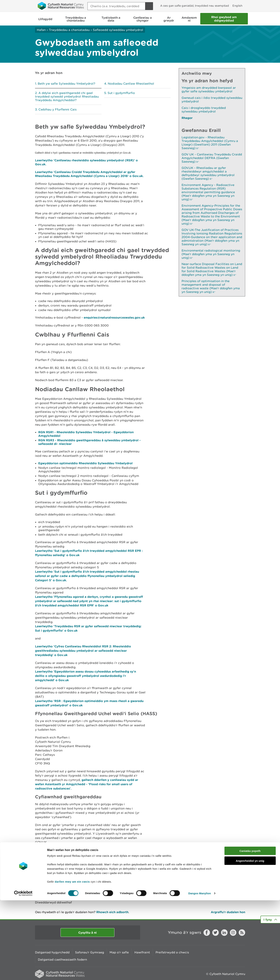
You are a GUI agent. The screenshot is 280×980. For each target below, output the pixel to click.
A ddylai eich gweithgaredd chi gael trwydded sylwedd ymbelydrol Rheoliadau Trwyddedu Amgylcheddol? (67, 96)
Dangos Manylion (200, 973)
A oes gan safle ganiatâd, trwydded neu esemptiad (195, 6)
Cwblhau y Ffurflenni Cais (57, 109)
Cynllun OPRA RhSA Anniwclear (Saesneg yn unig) (76, 869)
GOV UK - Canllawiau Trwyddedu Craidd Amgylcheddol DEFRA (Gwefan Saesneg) (212, 158)
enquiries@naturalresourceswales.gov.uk (114, 317)
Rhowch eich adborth (112, 912)
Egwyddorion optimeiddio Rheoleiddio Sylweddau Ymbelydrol (85, 463)
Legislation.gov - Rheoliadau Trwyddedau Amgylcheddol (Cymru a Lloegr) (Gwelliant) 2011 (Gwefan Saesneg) (210, 143)
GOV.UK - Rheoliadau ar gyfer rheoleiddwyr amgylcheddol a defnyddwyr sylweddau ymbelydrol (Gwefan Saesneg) (208, 173)
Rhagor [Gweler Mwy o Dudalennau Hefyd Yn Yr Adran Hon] (187, 118)
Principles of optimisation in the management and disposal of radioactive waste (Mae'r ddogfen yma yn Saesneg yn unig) (211, 286)
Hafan (41, 30)
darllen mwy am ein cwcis (72, 961)
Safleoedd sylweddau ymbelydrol (118, 30)
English (237, 6)
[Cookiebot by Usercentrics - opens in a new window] (23, 973)
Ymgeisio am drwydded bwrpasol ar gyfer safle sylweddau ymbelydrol (209, 89)
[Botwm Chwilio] (149, 6)
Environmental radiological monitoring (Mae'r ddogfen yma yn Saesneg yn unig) (211, 254)
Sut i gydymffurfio (121, 93)
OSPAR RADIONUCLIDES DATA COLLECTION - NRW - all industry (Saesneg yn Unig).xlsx (142, 870)
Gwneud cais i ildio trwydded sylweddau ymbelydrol (212, 100)
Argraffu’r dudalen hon (228, 912)
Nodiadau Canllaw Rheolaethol (131, 84)
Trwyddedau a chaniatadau (69, 30)
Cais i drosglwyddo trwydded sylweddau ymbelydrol (204, 110)
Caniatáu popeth (250, 930)
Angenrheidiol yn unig (250, 940)
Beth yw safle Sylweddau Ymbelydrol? (66, 84)
